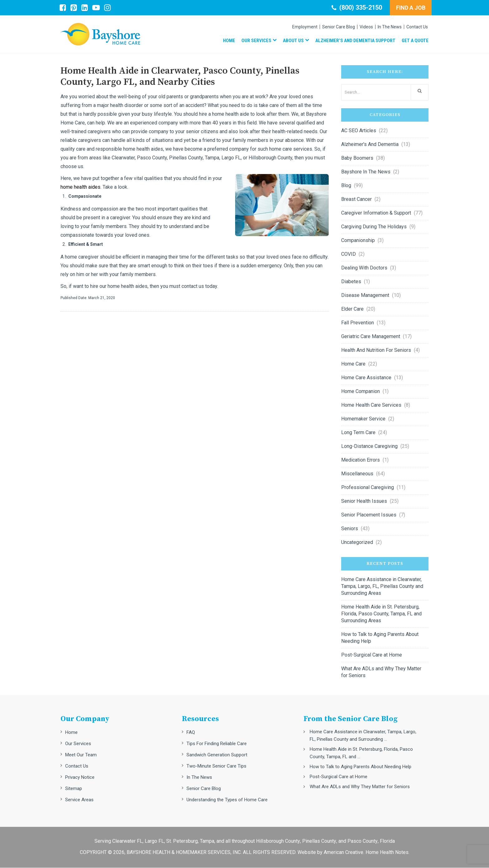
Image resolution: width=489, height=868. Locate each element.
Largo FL (154, 841)
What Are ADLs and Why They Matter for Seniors (381, 672)
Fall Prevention (358, 323)
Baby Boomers (357, 158)
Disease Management (365, 296)
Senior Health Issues (364, 501)
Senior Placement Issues (369, 515)
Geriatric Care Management (371, 337)
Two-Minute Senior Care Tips (216, 766)
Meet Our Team (81, 755)
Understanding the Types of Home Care (227, 800)
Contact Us (77, 766)
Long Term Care (358, 433)
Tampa (207, 841)
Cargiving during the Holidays (374, 227)
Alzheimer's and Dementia (370, 145)
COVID (349, 254)
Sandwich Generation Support (217, 755)
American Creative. (344, 853)
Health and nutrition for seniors (376, 350)
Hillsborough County (278, 841)
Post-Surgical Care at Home (372, 655)
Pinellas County (319, 841)
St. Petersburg (182, 841)
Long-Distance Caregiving (369, 446)
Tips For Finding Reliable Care (217, 744)
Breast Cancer (356, 199)
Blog (346, 186)
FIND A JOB (411, 8)
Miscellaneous (357, 474)
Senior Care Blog (204, 789)
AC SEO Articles (359, 131)
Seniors (350, 529)
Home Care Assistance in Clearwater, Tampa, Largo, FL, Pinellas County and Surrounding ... (363, 736)
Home (71, 733)
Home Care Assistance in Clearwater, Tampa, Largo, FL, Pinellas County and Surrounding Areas (382, 587)
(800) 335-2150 (357, 7)
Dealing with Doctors (364, 268)
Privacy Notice (80, 778)
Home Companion (361, 392)
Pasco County (363, 841)
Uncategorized (357, 543)
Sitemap (74, 789)
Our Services (78, 744)
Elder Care (352, 309)
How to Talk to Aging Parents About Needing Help (380, 638)
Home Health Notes (387, 853)
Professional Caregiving (368, 488)
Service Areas (79, 800)
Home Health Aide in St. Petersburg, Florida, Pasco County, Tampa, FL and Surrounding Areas (381, 614)
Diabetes (351, 282)
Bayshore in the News (366, 172)
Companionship (358, 241)
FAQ (191, 733)
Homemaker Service (363, 419)
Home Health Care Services (371, 405)
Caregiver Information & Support (376, 213)
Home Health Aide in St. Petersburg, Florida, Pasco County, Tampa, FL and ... (361, 753)
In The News (199, 778)
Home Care (353, 364)
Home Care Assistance (366, 378)
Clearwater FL (127, 841)
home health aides (80, 187)
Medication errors (361, 460)
